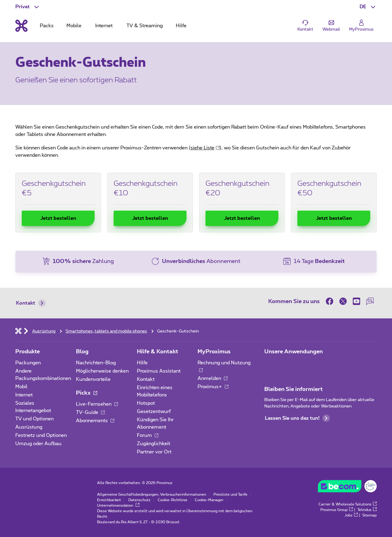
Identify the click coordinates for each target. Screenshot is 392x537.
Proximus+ (213, 387)
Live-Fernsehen (97, 404)
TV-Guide (90, 412)
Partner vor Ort (154, 452)
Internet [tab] (104, 26)
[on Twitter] (343, 301)
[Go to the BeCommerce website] (347, 488)
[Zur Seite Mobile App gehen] (270, 365)
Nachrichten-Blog (96, 363)
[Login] (361, 26)
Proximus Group (337, 510)
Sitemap (369, 515)
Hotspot (146, 403)
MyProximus (214, 352)
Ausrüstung (29, 427)
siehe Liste (205, 148)
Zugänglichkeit (154, 444)
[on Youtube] (356, 301)
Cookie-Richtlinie (173, 500)
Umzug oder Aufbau (38, 444)
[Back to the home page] (21, 26)
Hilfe (142, 363)
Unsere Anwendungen (294, 352)
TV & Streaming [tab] (145, 26)
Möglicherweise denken (102, 371)
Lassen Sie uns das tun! (297, 418)
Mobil (21, 387)
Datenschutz (139, 500)
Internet (24, 395)
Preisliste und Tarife (230, 494)
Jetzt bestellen (58, 218)
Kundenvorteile (93, 379)
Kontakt (31, 303)
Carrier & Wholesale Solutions (348, 504)
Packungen (28, 363)
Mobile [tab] (74, 26)
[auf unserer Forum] (370, 301)
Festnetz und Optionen (41, 435)
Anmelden (213, 378)
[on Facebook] (331, 301)
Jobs (351, 515)
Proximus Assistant (159, 371)
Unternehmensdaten (118, 505)
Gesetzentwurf (154, 411)
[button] (368, 7)
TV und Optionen (34, 419)
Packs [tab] (47, 26)
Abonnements (95, 421)
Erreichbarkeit (109, 500)
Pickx (87, 393)
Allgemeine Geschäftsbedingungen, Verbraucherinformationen (152, 494)
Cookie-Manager (209, 500)
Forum (148, 435)
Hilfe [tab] (181, 26)
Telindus (367, 510)
